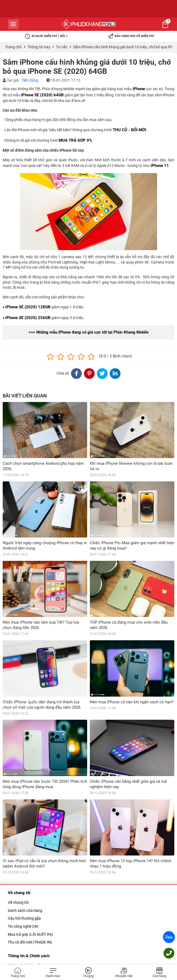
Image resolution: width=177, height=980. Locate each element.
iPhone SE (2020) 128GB (28, 307)
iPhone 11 (160, 166)
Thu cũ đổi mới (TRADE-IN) (30, 886)
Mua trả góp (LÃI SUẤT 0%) (30, 878)
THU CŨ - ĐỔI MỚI (129, 130)
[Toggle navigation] (53, 973)
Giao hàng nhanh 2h (25, 933)
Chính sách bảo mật (24, 909)
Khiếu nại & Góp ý (22, 949)
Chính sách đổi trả (23, 925)
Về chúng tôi (18, 846)
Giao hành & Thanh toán (28, 941)
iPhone (139, 89)
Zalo (169, 937)
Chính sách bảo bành (25, 917)
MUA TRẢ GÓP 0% (75, 140)
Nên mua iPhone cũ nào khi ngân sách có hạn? (132, 702)
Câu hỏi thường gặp (24, 862)
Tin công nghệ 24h (23, 870)
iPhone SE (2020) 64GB (42, 95)
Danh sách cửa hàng (25, 854)
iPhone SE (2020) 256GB (28, 318)
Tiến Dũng (30, 80)
